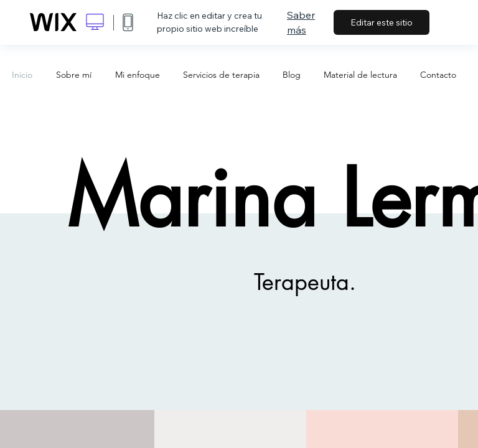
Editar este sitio (382, 22)
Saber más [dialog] (301, 22)
